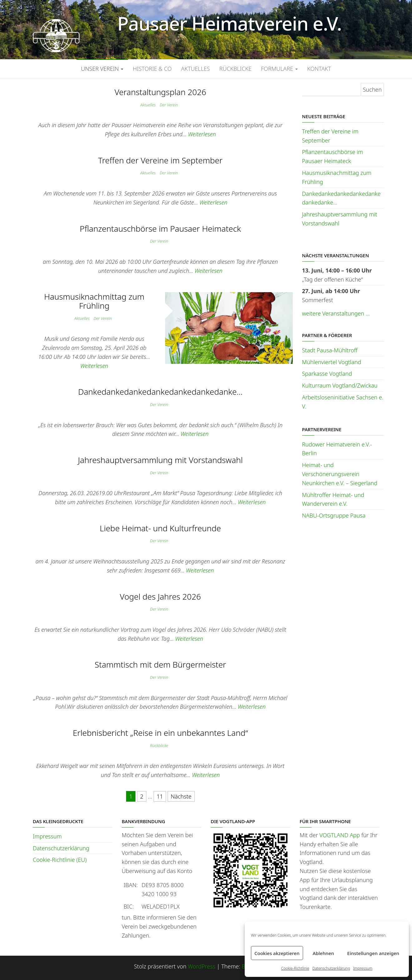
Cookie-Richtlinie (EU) (60, 860)
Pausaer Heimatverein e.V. (230, 23)
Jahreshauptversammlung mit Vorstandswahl (160, 460)
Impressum (363, 968)
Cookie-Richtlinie (295, 968)
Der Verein (169, 105)
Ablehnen (324, 953)
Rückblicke (235, 69)
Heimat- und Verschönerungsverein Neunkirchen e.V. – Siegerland (340, 474)
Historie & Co (152, 69)
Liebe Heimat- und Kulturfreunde (160, 528)
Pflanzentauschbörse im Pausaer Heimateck (160, 229)
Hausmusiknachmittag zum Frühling (94, 301)
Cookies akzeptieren (277, 953)
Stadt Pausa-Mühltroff (330, 350)
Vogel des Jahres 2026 (160, 596)
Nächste (181, 796)
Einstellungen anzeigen (373, 953)
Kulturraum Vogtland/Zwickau (340, 385)
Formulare (279, 69)
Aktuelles (195, 69)
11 (160, 796)
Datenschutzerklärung (331, 968)
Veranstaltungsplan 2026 (160, 92)
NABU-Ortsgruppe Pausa (334, 515)
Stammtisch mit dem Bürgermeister (160, 664)
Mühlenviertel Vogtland (332, 362)
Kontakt (319, 69)
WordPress (202, 966)
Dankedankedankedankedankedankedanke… (160, 392)
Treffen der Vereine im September (160, 160)
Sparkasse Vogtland (327, 374)
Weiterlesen (202, 134)
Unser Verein (102, 69)
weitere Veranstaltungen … (336, 313)
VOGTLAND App (340, 835)
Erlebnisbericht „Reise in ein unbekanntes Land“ (160, 733)
